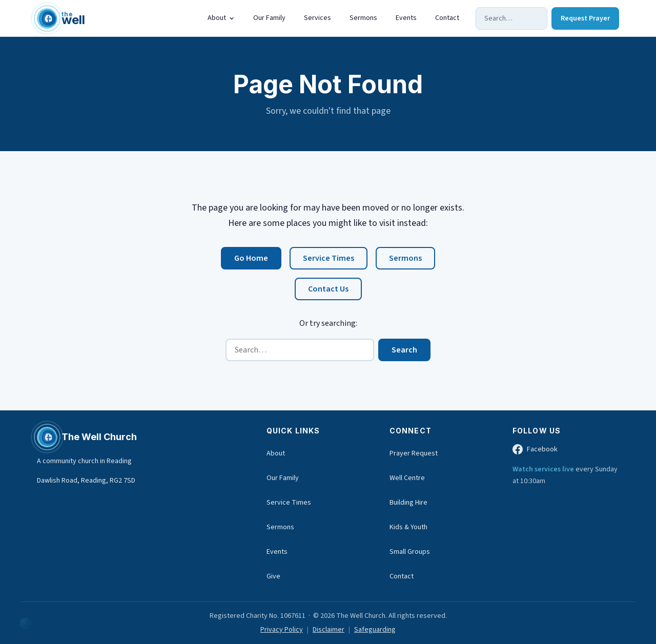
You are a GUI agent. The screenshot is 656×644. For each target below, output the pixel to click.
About (221, 18)
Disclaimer (329, 630)
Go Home (251, 259)
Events (406, 18)
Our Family (269, 18)
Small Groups (410, 552)
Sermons (363, 18)
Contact (447, 18)
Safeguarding (375, 630)
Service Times (329, 259)
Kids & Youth (408, 527)
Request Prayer (585, 18)
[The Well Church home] (61, 18)
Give (273, 576)
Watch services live (544, 469)
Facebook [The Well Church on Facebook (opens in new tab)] (535, 450)
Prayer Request (414, 453)
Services (317, 18)
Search (404, 350)
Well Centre (407, 478)
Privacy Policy (282, 630)
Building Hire (408, 503)
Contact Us (328, 289)
